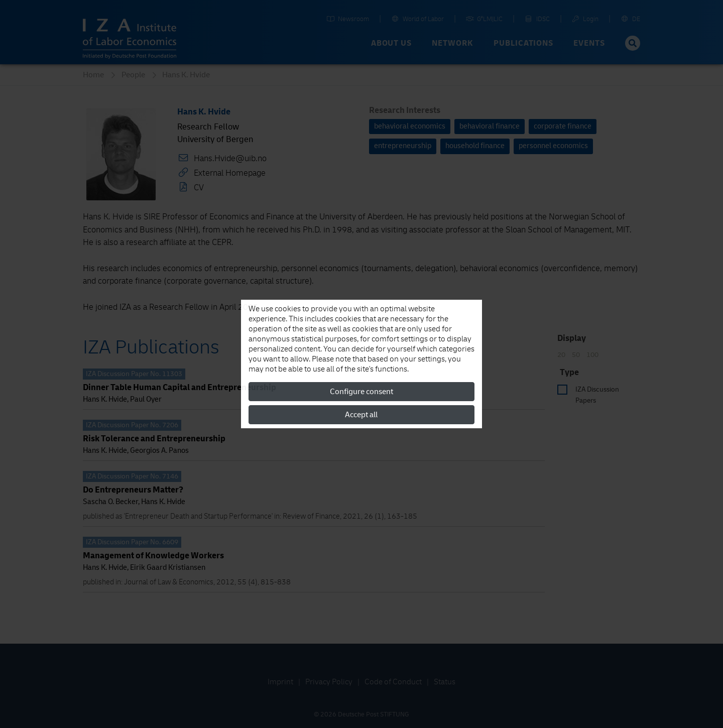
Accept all (361, 415)
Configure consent (361, 392)
